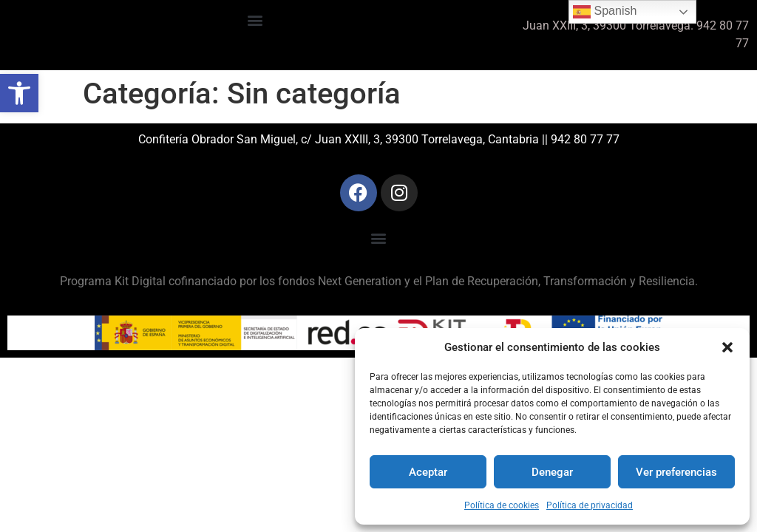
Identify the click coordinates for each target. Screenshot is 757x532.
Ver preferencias (676, 472)
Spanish (605, 12)
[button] (19, 93)
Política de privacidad (590, 505)
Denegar (552, 472)
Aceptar (428, 472)
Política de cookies (502, 505)
